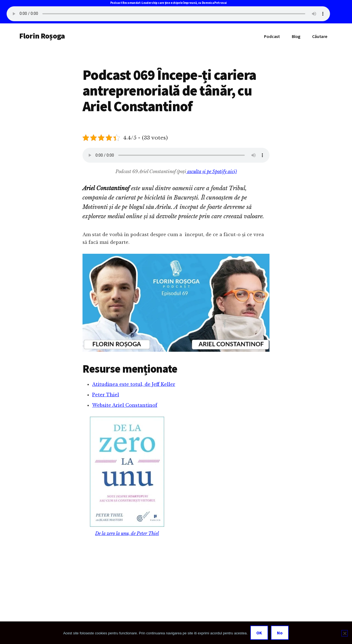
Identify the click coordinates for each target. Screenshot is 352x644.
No (280, 633)
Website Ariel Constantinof (125, 405)
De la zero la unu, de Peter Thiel (127, 533)
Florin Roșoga (42, 36)
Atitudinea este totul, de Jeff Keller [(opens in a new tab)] (134, 384)
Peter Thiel (106, 395)
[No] (345, 633)
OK (259, 633)
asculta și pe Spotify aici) (211, 171)
